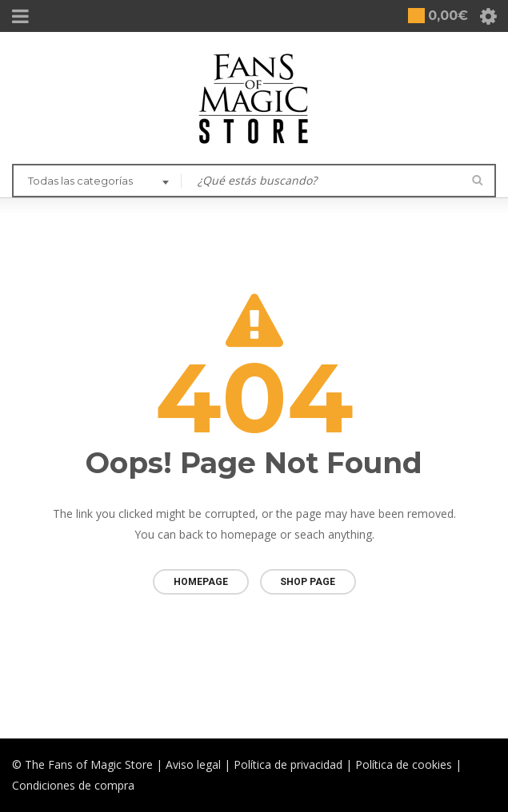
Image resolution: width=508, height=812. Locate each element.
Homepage (201, 582)
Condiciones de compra (73, 785)
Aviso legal (193, 764)
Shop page (308, 582)
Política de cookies (404, 764)
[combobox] (97, 182)
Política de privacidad (288, 764)
